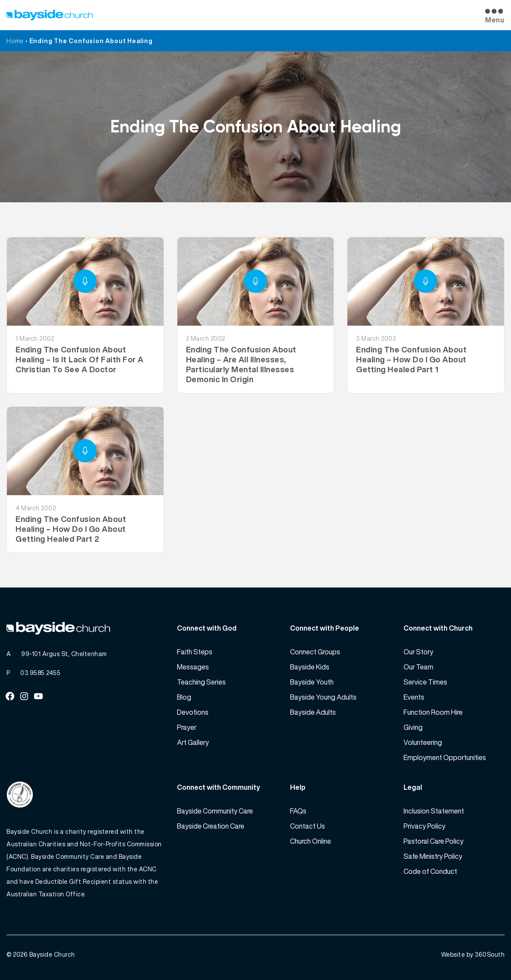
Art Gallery (193, 742)
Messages (193, 667)
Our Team (418, 667)
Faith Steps (195, 652)
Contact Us (308, 826)
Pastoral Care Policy (434, 841)
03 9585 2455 (40, 673)
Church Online (311, 841)
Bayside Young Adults (323, 697)
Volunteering (423, 742)
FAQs (298, 811)
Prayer (187, 727)
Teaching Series (201, 682)
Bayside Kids (310, 667)
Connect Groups (315, 652)
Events (414, 697)
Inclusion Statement (434, 811)
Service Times (425, 682)
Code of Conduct (430, 871)
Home (15, 41)
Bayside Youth (312, 682)
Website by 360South (473, 954)
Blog (184, 697)
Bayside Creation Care (211, 826)
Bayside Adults (313, 712)
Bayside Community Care (215, 811)
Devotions (193, 712)
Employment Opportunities (445, 757)
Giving (413, 727)
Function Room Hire (433, 712)
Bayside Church (52, 954)
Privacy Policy (424, 826)
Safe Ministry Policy (433, 856)
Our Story (418, 652)
